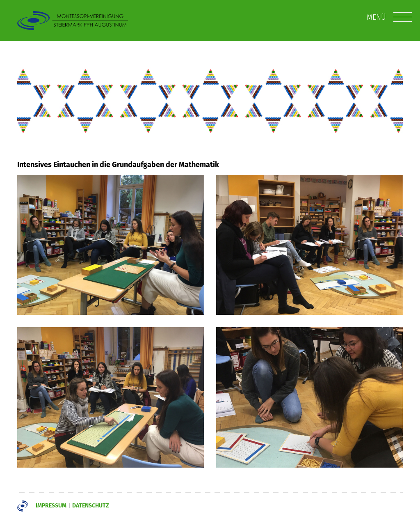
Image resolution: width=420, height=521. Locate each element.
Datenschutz (91, 505)
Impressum (51, 505)
